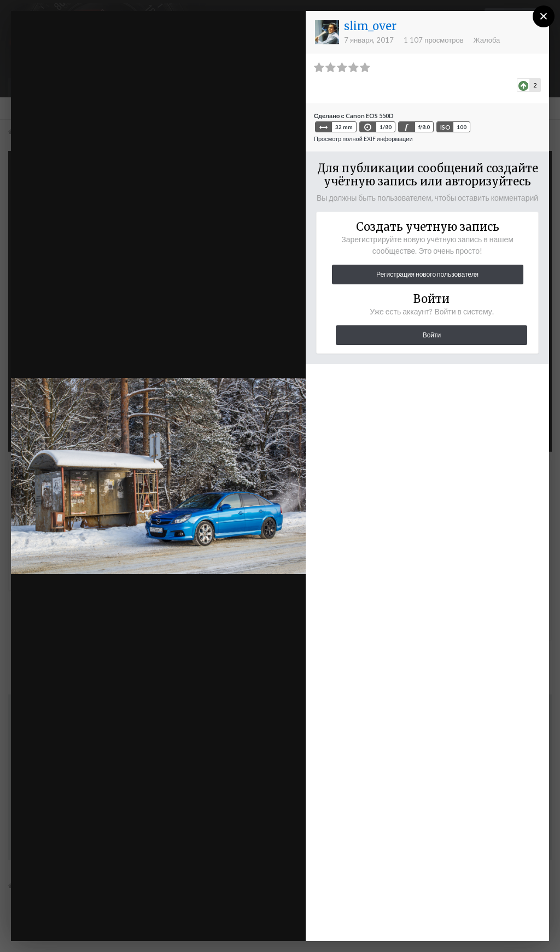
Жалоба (487, 40)
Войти (432, 335)
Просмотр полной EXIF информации (363, 139)
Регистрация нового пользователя (427, 274)
